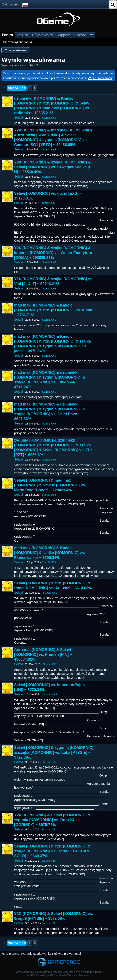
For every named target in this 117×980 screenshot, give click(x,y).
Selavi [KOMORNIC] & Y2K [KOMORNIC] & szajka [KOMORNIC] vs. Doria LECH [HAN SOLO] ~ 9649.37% (52, 851)
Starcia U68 (49, 118)
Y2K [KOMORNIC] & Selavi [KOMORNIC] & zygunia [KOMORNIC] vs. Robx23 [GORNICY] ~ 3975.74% (52, 820)
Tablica (22, 35)
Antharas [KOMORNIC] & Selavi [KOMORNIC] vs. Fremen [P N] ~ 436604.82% (43, 655)
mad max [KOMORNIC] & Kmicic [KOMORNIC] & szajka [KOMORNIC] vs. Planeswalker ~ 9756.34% (50, 553)
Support (63, 35)
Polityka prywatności (66, 954)
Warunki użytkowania (36, 954)
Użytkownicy (42, 35)
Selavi (18, 117)
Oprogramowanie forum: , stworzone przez (58, 972)
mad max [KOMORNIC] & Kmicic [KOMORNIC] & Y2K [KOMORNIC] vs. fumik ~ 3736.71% (53, 310)
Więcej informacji (100, 78)
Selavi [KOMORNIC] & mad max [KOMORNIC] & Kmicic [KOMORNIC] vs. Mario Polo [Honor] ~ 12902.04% (50, 485)
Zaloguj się (10, 4)
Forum (7, 35)
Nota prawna (10, 954)
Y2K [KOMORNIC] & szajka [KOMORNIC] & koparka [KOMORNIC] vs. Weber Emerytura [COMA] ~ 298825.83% (53, 253)
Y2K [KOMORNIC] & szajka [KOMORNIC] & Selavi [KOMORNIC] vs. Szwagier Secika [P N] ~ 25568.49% (53, 167)
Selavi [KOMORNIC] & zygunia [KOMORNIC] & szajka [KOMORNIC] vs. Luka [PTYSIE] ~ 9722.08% (54, 752)
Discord (80, 35)
